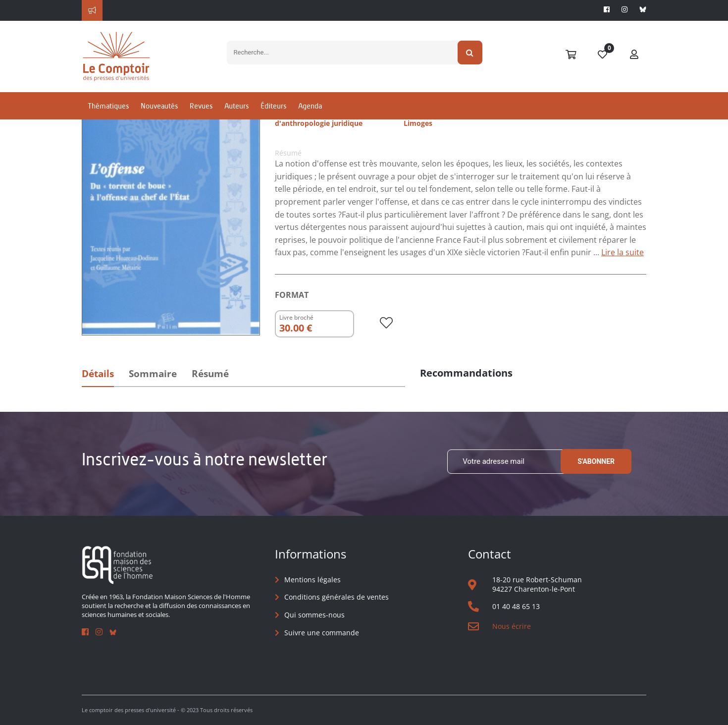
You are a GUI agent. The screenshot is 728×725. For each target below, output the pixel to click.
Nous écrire (512, 626)
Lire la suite (623, 252)
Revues (201, 106)
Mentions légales (312, 580)
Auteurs (236, 106)
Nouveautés (159, 106)
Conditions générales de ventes (337, 597)
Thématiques (108, 106)
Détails (98, 374)
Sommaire (153, 374)
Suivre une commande (322, 633)
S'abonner (596, 461)
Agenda (310, 106)
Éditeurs (273, 106)
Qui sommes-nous (314, 615)
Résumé (210, 374)
